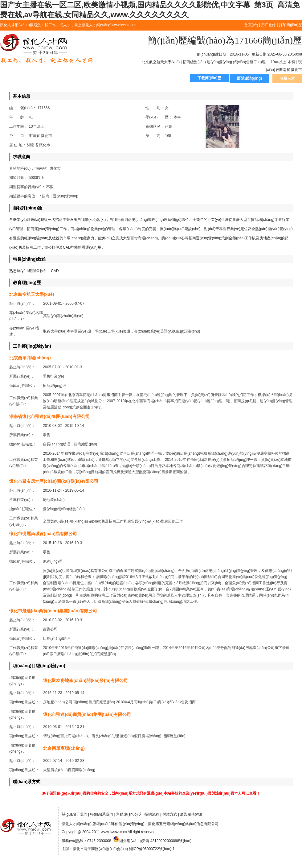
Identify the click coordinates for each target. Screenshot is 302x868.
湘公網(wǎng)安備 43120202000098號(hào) (152, 841)
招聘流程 (152, 814)
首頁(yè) (251, 25)
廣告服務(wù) (191, 814)
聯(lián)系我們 (102, 814)
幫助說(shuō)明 (129, 814)
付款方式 (170, 814)
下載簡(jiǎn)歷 (209, 78)
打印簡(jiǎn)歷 (290, 25)
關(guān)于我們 (74, 814)
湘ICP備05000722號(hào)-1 (152, 849)
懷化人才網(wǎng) (47, 49)
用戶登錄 (268, 25)
